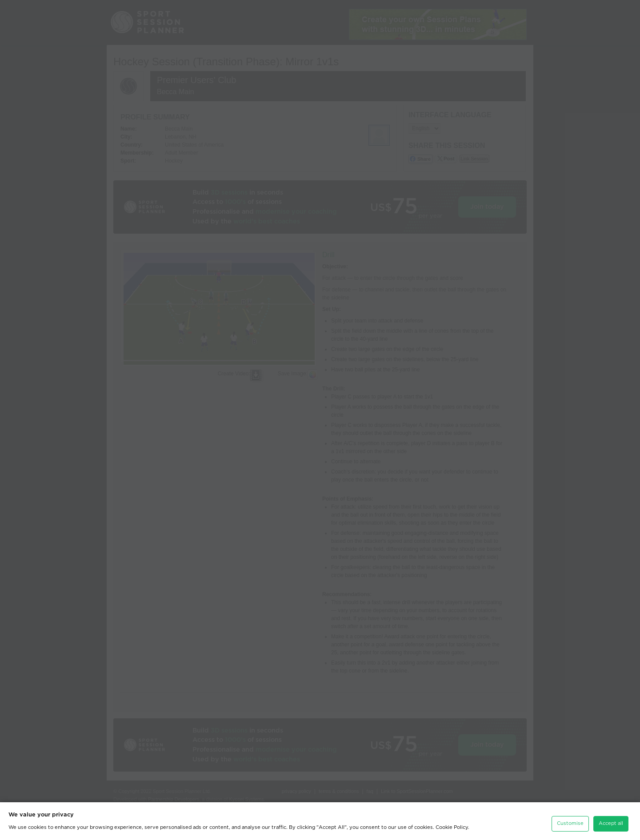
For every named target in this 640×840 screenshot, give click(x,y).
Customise (570, 821)
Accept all (611, 821)
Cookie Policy (452, 825)
